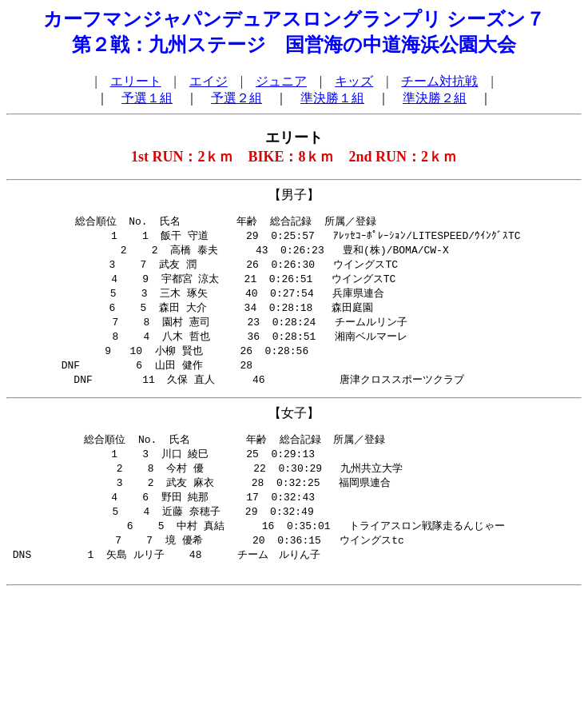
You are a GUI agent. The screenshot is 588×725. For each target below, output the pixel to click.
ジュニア (281, 81)
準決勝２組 (435, 98)
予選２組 (236, 98)
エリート (136, 81)
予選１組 (147, 98)
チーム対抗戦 (439, 81)
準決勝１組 (332, 98)
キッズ (354, 81)
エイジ (209, 81)
